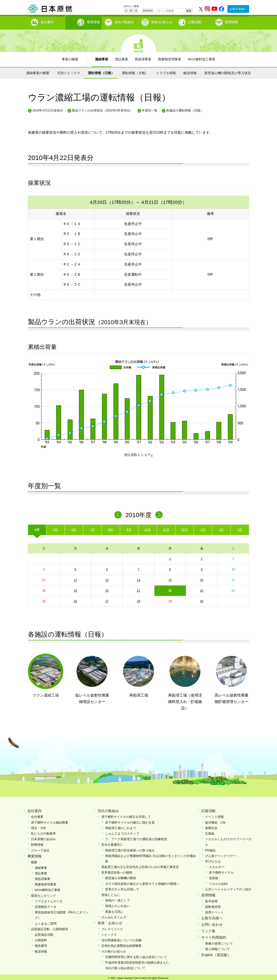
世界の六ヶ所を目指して (122, 888)
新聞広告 (211, 826)
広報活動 (194, 21)
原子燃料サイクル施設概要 (50, 821)
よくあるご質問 (46, 922)
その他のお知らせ (114, 950)
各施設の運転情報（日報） (185, 109)
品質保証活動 (44, 933)
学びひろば (213, 860)
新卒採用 (211, 900)
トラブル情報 (166, 71)
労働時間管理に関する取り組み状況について (136, 955)
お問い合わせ (212, 923)
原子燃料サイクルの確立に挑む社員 (130, 821)
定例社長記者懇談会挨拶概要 (121, 944)
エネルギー (217, 865)
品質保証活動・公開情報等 (50, 928)
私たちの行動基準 (43, 832)
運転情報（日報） (101, 71)
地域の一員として (117, 899)
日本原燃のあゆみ (43, 838)
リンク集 (208, 929)
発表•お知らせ (162, 21)
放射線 (214, 876)
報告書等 (41, 944)
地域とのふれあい (117, 904)
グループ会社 (40, 849)
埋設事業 (121, 58)
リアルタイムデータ (49, 900)
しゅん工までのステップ (122, 832)
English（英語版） (216, 953)
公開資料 (41, 939)
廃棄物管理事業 (170, 58)
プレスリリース (112, 928)
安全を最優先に (112, 843)
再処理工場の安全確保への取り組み (130, 849)
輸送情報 (190, 71)
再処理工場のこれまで (121, 826)
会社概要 (37, 815)
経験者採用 (213, 905)
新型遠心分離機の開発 (121, 876)
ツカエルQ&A (218, 882)
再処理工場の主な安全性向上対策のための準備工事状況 (140, 865)
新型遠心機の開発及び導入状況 (228, 71)
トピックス (109, 933)
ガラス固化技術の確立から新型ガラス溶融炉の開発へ (142, 882)
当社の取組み (124, 21)
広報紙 (210, 832)
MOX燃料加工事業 (202, 58)
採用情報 (231, 21)
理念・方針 (39, 826)
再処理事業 (143, 58)
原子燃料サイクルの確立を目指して (126, 815)
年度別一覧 (150, 109)
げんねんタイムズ (114, 916)
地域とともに (111, 893)
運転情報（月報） (135, 71)
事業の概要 (70, 58)
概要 (34, 861)
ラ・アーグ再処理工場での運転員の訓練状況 (136, 838)
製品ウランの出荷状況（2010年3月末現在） (103, 109)
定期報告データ (46, 905)
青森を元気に (114, 910)
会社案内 (47, 21)
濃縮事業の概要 (38, 71)
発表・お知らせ (110, 921)
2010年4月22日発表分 (48, 109)
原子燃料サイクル (221, 871)
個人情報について (217, 947)
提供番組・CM (215, 821)
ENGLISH (148, 11)
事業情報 (84, 21)
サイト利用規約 (214, 936)
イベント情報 (214, 815)
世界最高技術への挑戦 (117, 871)
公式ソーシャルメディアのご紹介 (228, 888)
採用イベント (214, 911)
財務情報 (37, 843)
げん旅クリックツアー (221, 854)
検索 (189, 11)
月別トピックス (69, 71)
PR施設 (210, 849)
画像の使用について (219, 942)
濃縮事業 (102, 58)
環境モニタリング (43, 894)
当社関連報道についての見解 (121, 939)
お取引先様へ (238, 9)
